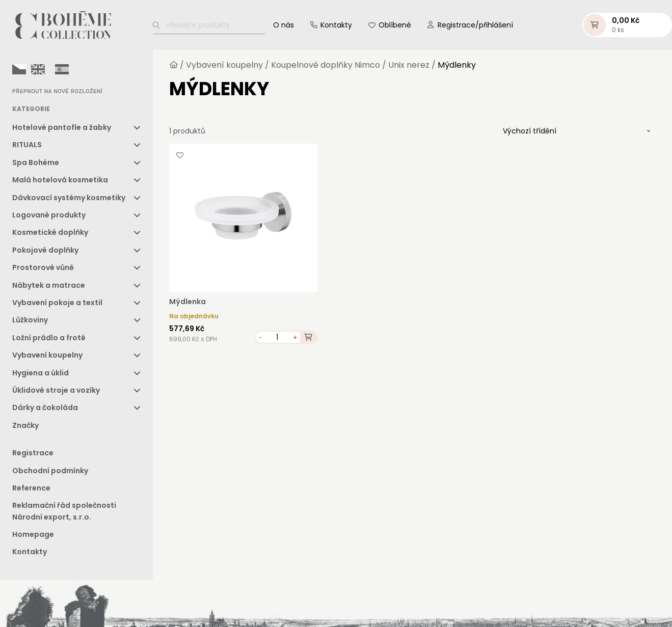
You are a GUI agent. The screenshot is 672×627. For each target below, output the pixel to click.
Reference (31, 488)
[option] (38, 69)
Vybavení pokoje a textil (57, 303)
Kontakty (336, 25)
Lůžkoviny (30, 320)
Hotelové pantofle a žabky (62, 127)
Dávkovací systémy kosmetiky (69, 198)
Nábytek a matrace (49, 285)
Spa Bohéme (36, 162)
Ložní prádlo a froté (49, 338)
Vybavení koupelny (47, 355)
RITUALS (27, 145)
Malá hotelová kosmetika (60, 180)
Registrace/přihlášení (475, 25)
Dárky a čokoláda (45, 407)
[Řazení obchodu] (577, 131)
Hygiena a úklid (41, 373)
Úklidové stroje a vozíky (56, 390)
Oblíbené (395, 25)
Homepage (33, 534)
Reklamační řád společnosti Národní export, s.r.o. (64, 511)
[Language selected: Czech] (43, 69)
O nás (284, 25)
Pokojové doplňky (45, 250)
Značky (25, 425)
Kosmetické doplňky (50, 232)
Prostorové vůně (43, 267)
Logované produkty (49, 215)
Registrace (33, 453)
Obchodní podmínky (50, 471)
